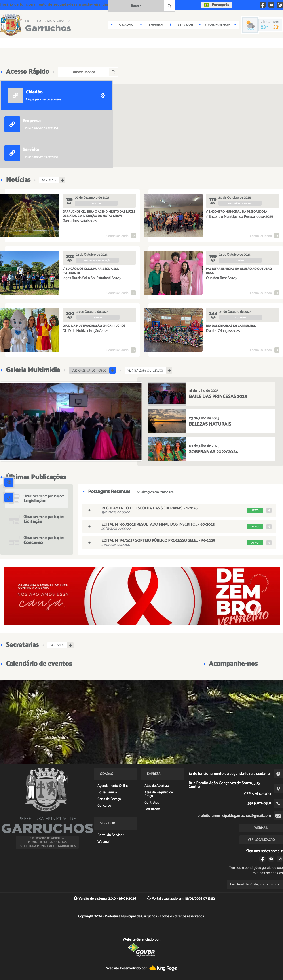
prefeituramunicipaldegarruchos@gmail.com (234, 816)
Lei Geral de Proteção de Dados (255, 884)
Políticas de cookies (267, 873)
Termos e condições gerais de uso (256, 868)
